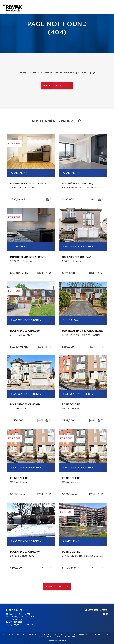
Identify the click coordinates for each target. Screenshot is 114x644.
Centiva (62, 641)
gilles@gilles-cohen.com (22, 625)
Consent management (67, 637)
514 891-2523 (16, 620)
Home (47, 86)
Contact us (63, 86)
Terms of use (50, 637)
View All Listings (57, 587)
